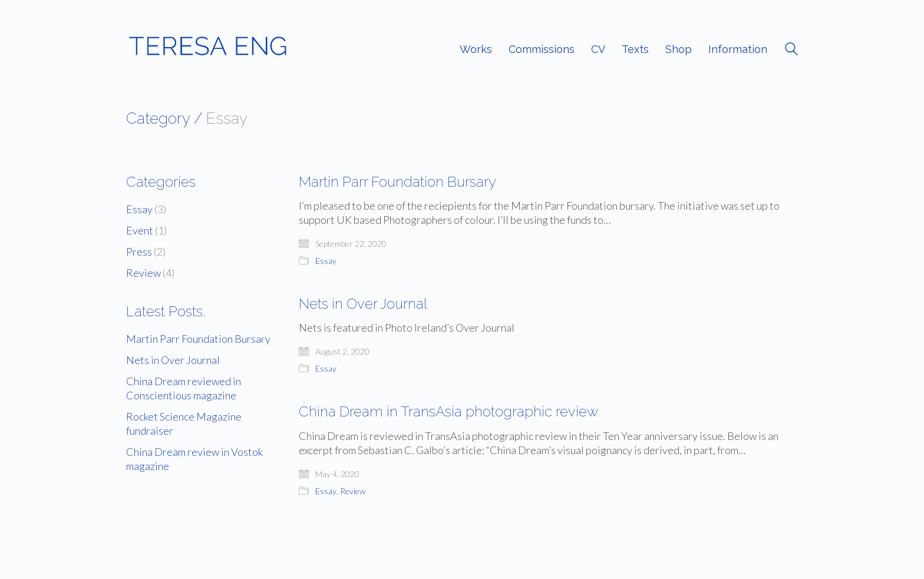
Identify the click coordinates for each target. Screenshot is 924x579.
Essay (326, 261)
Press (139, 252)
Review (353, 491)
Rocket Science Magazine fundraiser (184, 424)
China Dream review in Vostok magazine (194, 459)
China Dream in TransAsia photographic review (448, 412)
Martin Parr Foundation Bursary (397, 182)
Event (140, 230)
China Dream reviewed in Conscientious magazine (184, 388)
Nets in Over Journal (363, 304)
